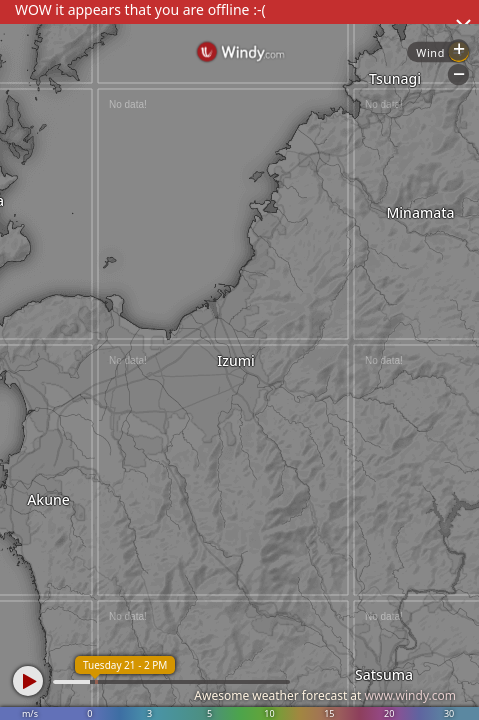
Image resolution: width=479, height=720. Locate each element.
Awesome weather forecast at (325, 695)
